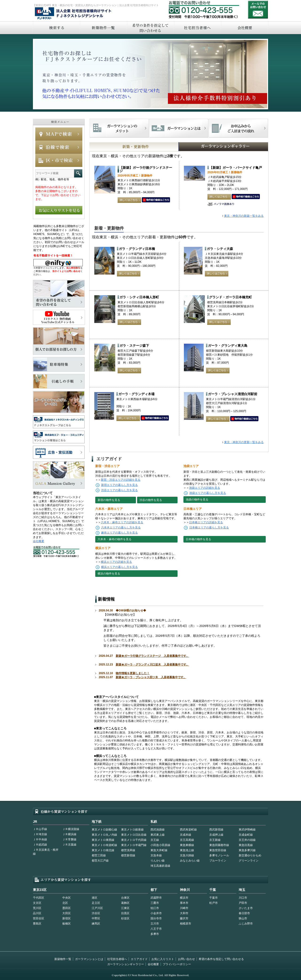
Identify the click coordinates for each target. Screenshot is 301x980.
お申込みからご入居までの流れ (238, 128)
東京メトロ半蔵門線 (134, 845)
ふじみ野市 (246, 924)
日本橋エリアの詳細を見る (206, 522)
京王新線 (215, 840)
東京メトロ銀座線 (132, 830)
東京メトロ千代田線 (134, 840)
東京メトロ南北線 (103, 850)
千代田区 (39, 898)
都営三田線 (99, 855)
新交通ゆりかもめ (250, 855)
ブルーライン (218, 861)
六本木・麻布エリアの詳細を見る (122, 522)
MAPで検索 (59, 134)
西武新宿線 (216, 830)
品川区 (37, 913)
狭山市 (243, 918)
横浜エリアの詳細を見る (116, 562)
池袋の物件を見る (197, 500)
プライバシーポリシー (177, 964)
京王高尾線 (187, 840)
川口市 (243, 898)
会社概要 (245, 28)
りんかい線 (158, 861)
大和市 (184, 913)
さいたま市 (246, 908)
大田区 (67, 913)
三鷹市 (155, 903)
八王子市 (156, 929)
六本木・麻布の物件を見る (115, 539)
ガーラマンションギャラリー (126, 964)
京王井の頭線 (247, 840)
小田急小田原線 (160, 845)
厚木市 (184, 903)
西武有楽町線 (188, 830)
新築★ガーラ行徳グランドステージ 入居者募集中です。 (152, 656)
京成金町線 (246, 835)
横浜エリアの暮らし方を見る (119, 567)
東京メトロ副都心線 (104, 830)
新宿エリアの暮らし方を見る (119, 485)
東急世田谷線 (218, 850)
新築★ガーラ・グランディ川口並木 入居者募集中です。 (152, 665)
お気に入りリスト (163, 959)
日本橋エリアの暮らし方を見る (209, 527)
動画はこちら (156, 200)
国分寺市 (156, 918)
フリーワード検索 (78, 173)
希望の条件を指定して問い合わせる (150, 28)
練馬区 (96, 924)
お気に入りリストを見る (59, 210)
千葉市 (214, 898)
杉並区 (125, 918)
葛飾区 (125, 903)
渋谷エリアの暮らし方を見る (119, 490)
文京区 (37, 903)
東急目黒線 (246, 845)
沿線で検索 (59, 147)
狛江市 (155, 908)
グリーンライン (249, 861)
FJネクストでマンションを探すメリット (119, 128)
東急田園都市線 (219, 845)
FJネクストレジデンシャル (73, 14)
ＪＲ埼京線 (40, 834)
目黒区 (125, 913)
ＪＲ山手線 (40, 829)
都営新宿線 (128, 855)
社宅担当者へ (197, 28)
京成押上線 (216, 835)
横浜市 (184, 898)
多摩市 (155, 934)
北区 (65, 903)
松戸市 (214, 903)
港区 (95, 898)
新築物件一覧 (103, 28)
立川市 (155, 924)
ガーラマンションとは (89, 959)
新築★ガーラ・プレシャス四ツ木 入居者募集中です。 (151, 677)
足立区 (96, 903)
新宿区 (67, 918)
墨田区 (67, 908)
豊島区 (37, 924)
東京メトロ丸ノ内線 (104, 835)
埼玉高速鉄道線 (160, 866)
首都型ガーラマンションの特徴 (179, 128)
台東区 (125, 898)
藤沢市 (184, 918)
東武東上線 (158, 835)
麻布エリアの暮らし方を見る (119, 533)
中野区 (96, 918)
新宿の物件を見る (109, 500)
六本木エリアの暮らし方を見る (121, 527)
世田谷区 (39, 918)
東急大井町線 (159, 850)
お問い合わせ (258, 10)
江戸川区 (97, 908)
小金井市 (156, 913)
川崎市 (184, 908)
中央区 (67, 898)
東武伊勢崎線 (247, 830)
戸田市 (243, 903)
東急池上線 (187, 850)
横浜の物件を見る (109, 574)
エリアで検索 (59, 160)
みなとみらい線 (190, 861)
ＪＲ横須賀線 (71, 829)
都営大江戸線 (100, 861)
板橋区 (67, 924)
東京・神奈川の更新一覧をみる (244, 442)
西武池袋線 (158, 830)
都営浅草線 (128, 850)
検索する (56, 28)
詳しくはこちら (129, 200)
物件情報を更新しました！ (133, 673)
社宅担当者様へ (117, 959)
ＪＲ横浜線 (69, 834)
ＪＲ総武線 (40, 845)
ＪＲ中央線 (40, 839)
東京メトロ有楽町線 (104, 845)
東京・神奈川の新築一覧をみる (244, 216)
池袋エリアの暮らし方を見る (208, 493)
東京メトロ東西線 (103, 840)
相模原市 (186, 924)
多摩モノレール (219, 855)
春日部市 (244, 913)
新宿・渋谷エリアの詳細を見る (121, 480)
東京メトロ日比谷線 (134, 835)
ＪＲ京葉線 (69, 845)
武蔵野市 (156, 898)
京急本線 (156, 855)
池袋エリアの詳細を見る (205, 488)
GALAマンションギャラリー (209, 147)
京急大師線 (187, 855)
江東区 (125, 908)
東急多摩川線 (247, 850)
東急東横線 (187, 845)
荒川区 (37, 908)
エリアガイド (139, 959)
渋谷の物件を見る (151, 500)
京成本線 (186, 835)
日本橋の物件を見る (198, 539)
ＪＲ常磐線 (69, 839)
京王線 (155, 840)
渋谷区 (96, 913)
